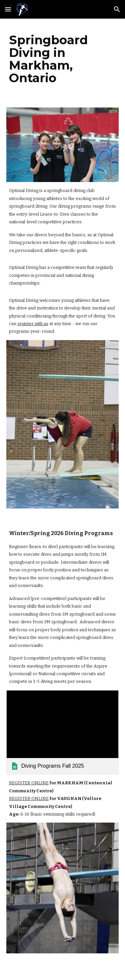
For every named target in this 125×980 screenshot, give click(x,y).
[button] (8, 9)
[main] (63, 59)
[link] (63, 732)
